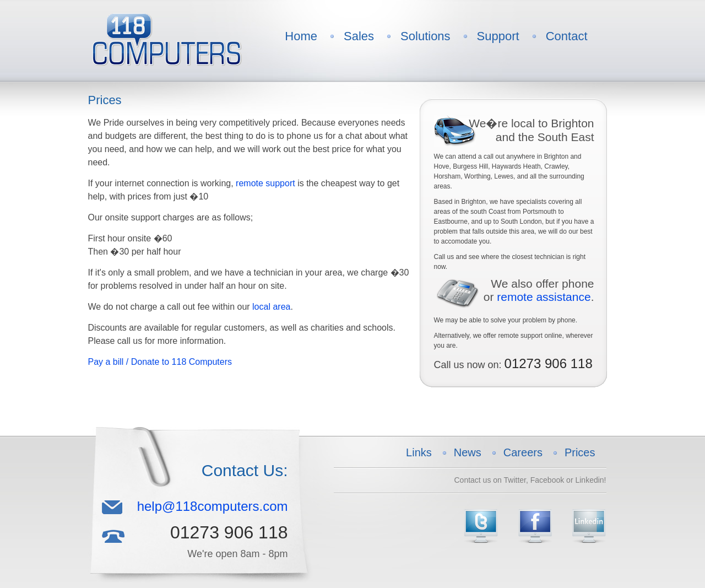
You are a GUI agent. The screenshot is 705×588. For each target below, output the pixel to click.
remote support (265, 183)
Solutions (425, 36)
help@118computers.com (213, 506)
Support (498, 36)
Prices (580, 452)
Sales (359, 36)
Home (301, 36)
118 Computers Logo (166, 40)
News (468, 452)
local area (271, 307)
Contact (567, 36)
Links (419, 452)
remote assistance (544, 297)
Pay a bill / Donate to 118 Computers (160, 362)
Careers (523, 452)
